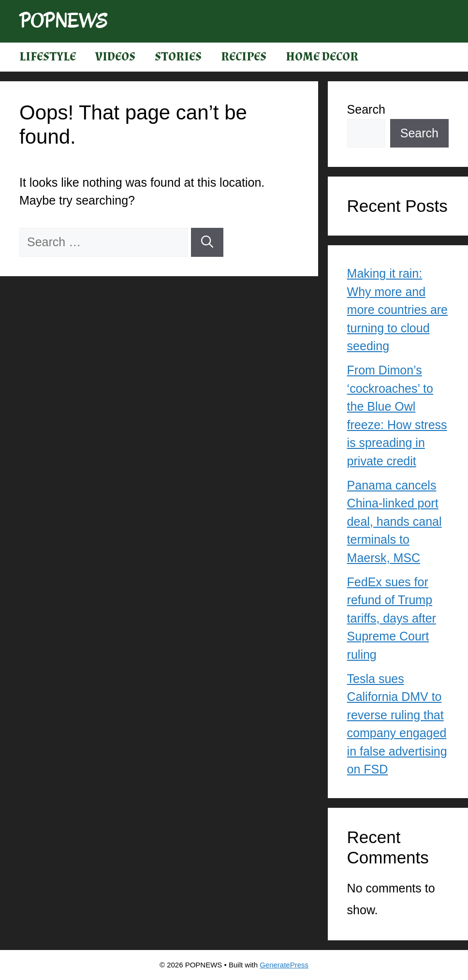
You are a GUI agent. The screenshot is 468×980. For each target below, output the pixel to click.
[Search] (207, 242)
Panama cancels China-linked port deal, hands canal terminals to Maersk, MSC (395, 521)
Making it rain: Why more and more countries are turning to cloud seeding (397, 310)
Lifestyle (48, 57)
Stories (178, 57)
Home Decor (322, 57)
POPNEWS (63, 21)
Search (366, 109)
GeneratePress (284, 965)
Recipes (244, 57)
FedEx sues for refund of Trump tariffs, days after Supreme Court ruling (392, 618)
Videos (115, 57)
